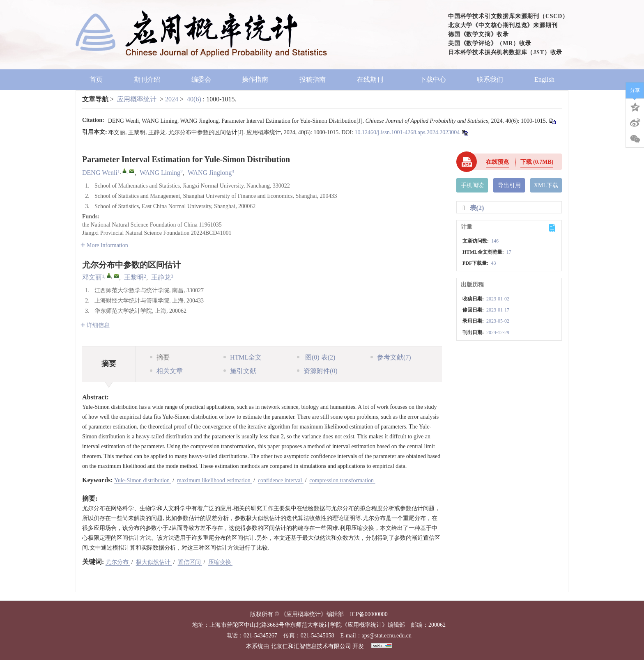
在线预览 (497, 162)
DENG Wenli (100, 173)
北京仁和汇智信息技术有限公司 (311, 646)
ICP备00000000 (369, 614)
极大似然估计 (154, 562)
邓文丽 (92, 277)
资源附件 (317, 371)
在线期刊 (373, 79)
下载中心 (433, 79)
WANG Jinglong (210, 173)
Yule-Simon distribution (143, 480)
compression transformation (342, 480)
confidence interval (281, 480)
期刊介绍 (147, 79)
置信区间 (190, 562)
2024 (172, 99)
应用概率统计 (137, 99)
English (544, 79)
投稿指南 (313, 79)
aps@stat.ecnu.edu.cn (387, 636)
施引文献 (240, 371)
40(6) (195, 99)
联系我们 (490, 79)
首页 (96, 79)
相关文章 (166, 371)
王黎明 (134, 277)
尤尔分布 (118, 562)
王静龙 (161, 277)
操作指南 (255, 79)
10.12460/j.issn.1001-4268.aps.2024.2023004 (407, 132)
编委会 (201, 79)
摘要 (160, 357)
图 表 (316, 357)
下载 (537, 162)
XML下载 (546, 185)
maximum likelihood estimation (214, 480)
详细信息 (95, 325)
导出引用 (509, 185)
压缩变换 (221, 562)
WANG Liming (160, 173)
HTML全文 (243, 357)
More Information (104, 245)
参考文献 (391, 357)
